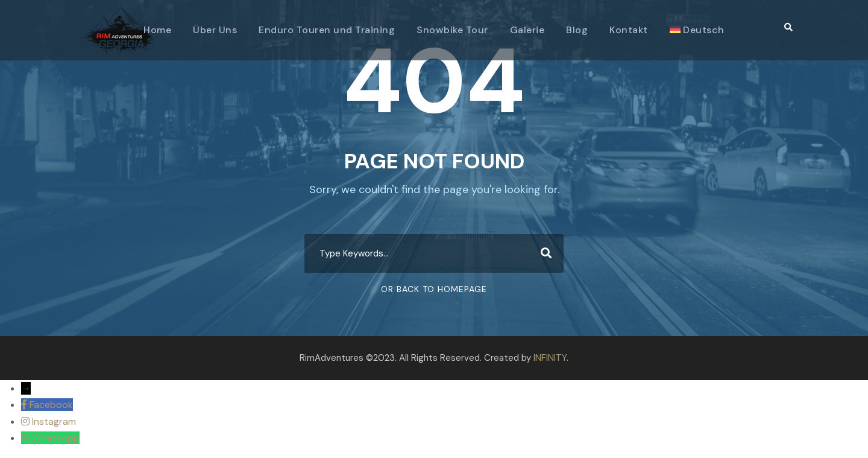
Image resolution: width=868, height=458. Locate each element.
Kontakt (629, 30)
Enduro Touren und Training (327, 30)
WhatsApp (56, 438)
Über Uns (215, 30)
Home (157, 30)
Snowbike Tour (452, 30)
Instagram (54, 421)
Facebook (51, 405)
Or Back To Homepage (434, 289)
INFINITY (550, 358)
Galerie (527, 30)
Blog (577, 30)
